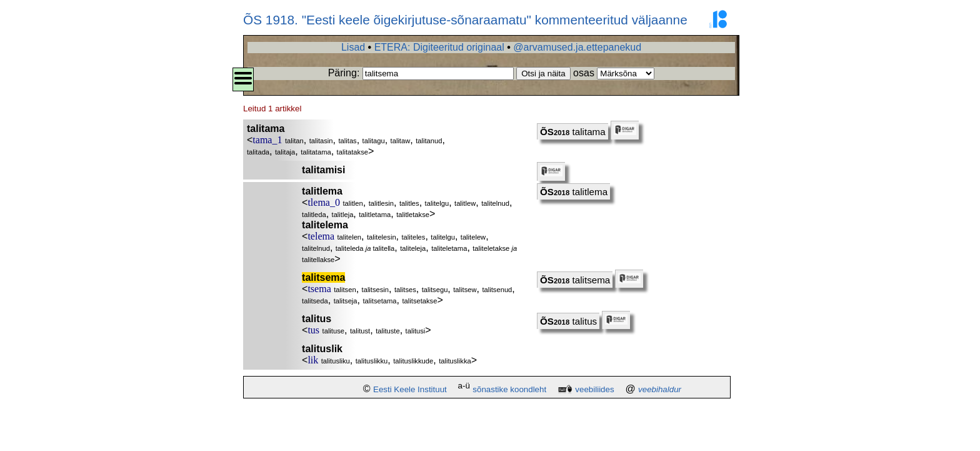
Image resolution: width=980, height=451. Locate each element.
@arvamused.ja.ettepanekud (577, 47)
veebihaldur (660, 389)
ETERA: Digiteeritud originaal (439, 47)
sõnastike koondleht (509, 389)
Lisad (353, 47)
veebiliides (594, 389)
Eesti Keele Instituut (410, 389)
